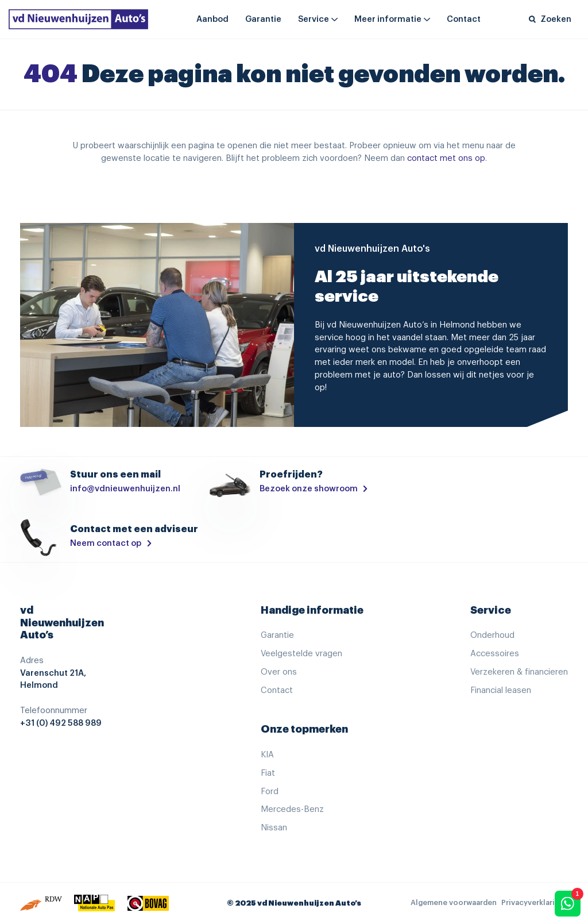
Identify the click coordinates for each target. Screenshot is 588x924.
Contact (464, 19)
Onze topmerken (304, 729)
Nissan (274, 828)
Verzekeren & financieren (519, 672)
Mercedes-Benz (292, 809)
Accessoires (495, 654)
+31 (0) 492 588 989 (61, 723)
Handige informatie (312, 610)
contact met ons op (446, 158)
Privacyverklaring (533, 903)
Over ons (279, 672)
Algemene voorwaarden (454, 903)
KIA (267, 755)
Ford (270, 792)
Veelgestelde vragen (301, 654)
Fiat (268, 773)
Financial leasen (501, 690)
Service (314, 19)
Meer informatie (388, 19)
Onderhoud (492, 635)
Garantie (263, 19)
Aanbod (212, 19)
